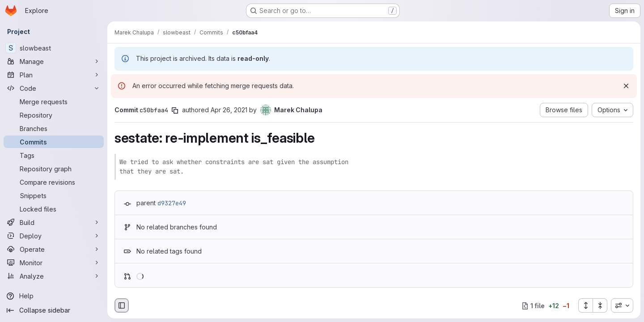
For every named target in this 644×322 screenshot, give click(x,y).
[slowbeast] (54, 48)
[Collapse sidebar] (54, 310)
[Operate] (54, 249)
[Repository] (54, 115)
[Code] (54, 88)
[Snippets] (54, 195)
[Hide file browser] (122, 305)
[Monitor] (54, 263)
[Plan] (54, 75)
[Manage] (54, 61)
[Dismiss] (626, 86)
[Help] (54, 296)
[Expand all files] (585, 305)
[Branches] (54, 128)
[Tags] (54, 155)
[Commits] (54, 142)
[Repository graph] (54, 169)
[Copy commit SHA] (175, 110)
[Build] (54, 222)
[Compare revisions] (54, 182)
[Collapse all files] (600, 305)
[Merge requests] (54, 102)
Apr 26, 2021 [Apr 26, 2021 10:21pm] (229, 110)
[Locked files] (54, 209)
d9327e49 (172, 203)
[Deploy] (54, 236)
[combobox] (622, 305)
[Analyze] (54, 276)
